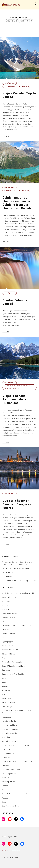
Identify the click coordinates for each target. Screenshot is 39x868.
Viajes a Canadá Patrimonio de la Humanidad (14, 399)
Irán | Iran (6, 690)
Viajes (4, 790)
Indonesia (6, 686)
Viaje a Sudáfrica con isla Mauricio (15, 568)
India (4, 682)
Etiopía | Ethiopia (8, 654)
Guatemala (6, 670)
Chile (3, 621)
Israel (4, 694)
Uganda (5, 786)
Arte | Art (5, 609)
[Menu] (36, 4)
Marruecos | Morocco (10, 729)
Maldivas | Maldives (9, 725)
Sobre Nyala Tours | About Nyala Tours (17, 761)
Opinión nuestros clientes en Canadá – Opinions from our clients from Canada (18, 203)
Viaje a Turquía (8, 572)
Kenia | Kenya (7, 706)
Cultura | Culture (8, 634)
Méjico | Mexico (8, 737)
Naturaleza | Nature (10, 741)
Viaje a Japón (7, 576)
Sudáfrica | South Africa (11, 770)
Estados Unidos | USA (10, 650)
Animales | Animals (9, 597)
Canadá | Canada (10, 83)
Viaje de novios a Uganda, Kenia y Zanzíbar (19, 580)
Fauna (4, 658)
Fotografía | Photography (12, 662)
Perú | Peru (6, 749)
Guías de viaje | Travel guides (13, 674)
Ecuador (5, 638)
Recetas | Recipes (8, 753)
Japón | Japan (7, 698)
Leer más (6, 136)
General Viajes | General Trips (13, 666)
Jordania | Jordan (8, 702)
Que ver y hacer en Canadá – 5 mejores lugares (17, 504)
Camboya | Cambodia (10, 613)
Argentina (6, 601)
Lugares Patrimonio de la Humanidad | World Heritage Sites (17, 387)
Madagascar (7, 717)
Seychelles (6, 757)
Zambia (4, 802)
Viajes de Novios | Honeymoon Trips (16, 794)
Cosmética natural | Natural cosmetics (17, 625)
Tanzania (5, 778)
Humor (4, 678)
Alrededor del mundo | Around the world (18, 593)
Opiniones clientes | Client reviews (16, 86)
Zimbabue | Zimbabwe (10, 806)
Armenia (5, 605)
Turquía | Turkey (8, 782)
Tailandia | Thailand (9, 774)
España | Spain (7, 646)
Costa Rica (6, 629)
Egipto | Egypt (7, 642)
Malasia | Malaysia (9, 721)
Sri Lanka (5, 765)
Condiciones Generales (11, 851)
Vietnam (5, 798)
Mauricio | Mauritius (10, 733)
